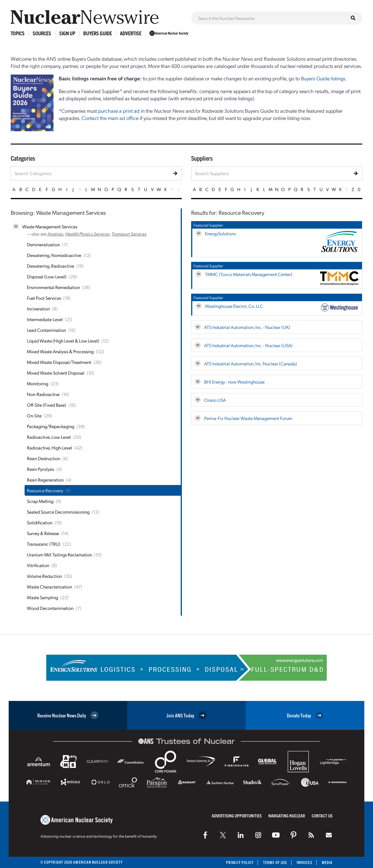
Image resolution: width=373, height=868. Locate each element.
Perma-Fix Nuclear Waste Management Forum (248, 418)
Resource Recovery (45, 490)
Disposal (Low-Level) (47, 276)
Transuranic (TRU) (44, 544)
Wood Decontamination (50, 608)
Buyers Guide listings (323, 78)
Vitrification (38, 565)
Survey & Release (43, 533)
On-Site (34, 416)
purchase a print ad (119, 111)
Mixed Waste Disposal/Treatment (59, 362)
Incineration (38, 309)
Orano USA (215, 400)
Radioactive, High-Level (49, 448)
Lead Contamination (46, 330)
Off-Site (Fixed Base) (47, 405)
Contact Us (322, 816)
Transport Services (129, 234)
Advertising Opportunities (237, 816)
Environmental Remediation (53, 287)
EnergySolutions (220, 233)
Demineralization (43, 244)
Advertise (131, 33)
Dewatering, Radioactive (50, 266)
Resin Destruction (44, 458)
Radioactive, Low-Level (49, 437)
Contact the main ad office (110, 118)
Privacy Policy (240, 862)
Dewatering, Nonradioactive (54, 255)
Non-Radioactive (43, 394)
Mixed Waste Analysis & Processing (60, 351)
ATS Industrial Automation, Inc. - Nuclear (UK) (247, 327)
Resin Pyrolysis (40, 469)
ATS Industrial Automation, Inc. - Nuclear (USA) (248, 345)
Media (327, 862)
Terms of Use (275, 862)
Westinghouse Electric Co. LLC (234, 306)
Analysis (55, 234)
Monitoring (38, 383)
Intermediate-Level (45, 319)
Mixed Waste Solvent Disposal (56, 373)
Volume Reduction (44, 576)
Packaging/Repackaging (51, 426)
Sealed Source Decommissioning (58, 512)
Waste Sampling (43, 597)
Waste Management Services (50, 226)
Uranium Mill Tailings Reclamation (59, 555)
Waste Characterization (49, 587)
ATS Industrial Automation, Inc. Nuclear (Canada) (251, 363)
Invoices (304, 862)
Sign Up (67, 33)
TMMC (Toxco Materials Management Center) (249, 274)
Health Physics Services (87, 234)
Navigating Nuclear (287, 816)
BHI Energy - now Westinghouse (234, 382)
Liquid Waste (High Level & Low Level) (63, 341)
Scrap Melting (40, 501)
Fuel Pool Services (44, 298)
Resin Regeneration (45, 480)
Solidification (40, 522)
